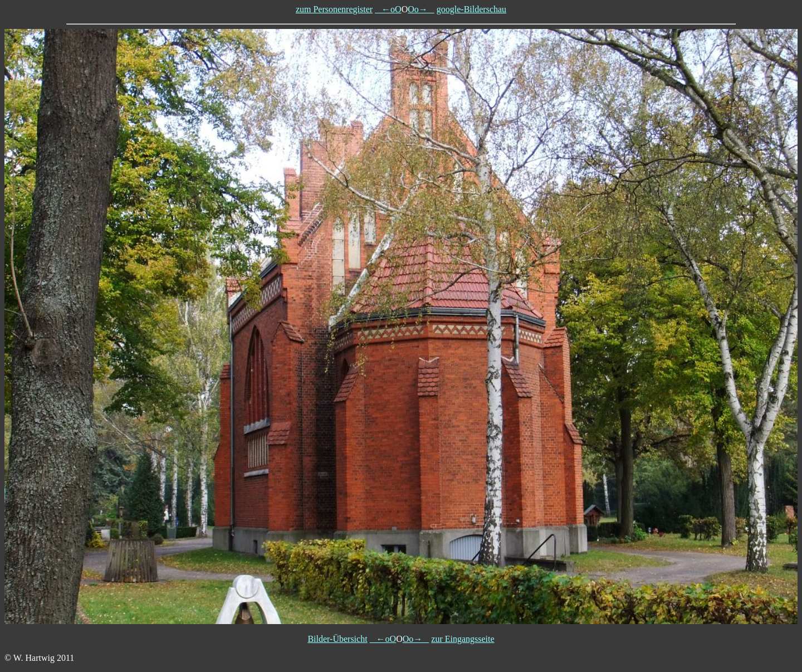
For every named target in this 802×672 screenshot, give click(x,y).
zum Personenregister (334, 9)
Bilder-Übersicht (337, 639)
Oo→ (421, 9)
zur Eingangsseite (463, 639)
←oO (388, 9)
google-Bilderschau (471, 9)
